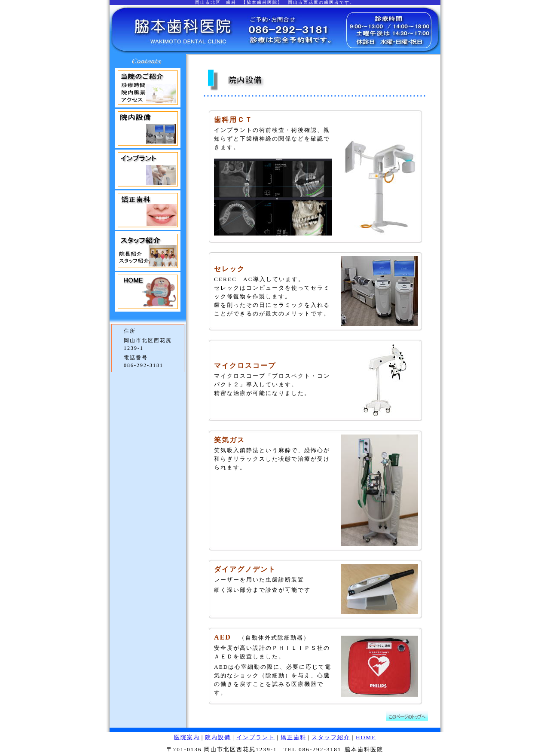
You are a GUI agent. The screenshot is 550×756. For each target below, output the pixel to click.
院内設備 (218, 737)
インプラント (256, 737)
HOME (366, 737)
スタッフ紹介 (331, 737)
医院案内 (187, 737)
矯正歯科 (293, 737)
